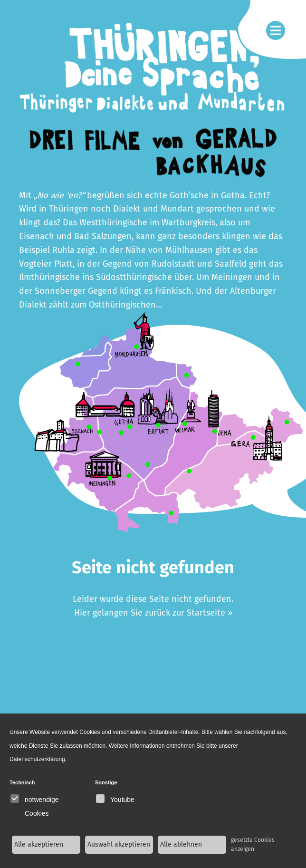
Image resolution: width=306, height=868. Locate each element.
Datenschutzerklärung (37, 759)
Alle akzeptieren (39, 844)
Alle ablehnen (181, 844)
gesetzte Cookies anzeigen (253, 844)
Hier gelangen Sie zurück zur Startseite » (153, 613)
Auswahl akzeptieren (119, 844)
